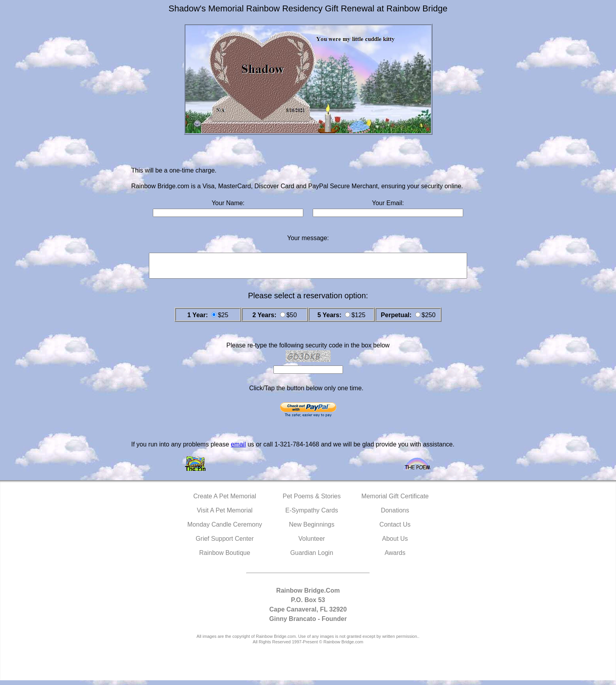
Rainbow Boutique (225, 557)
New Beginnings (312, 529)
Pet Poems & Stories (312, 501)
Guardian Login (312, 557)
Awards (395, 557)
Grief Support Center (225, 543)
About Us (395, 543)
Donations (395, 515)
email (238, 449)
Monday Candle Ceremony (225, 529)
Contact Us (395, 529)
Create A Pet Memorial (225, 501)
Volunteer (312, 543)
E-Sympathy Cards (312, 515)
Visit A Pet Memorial (225, 515)
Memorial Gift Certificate (395, 501)
